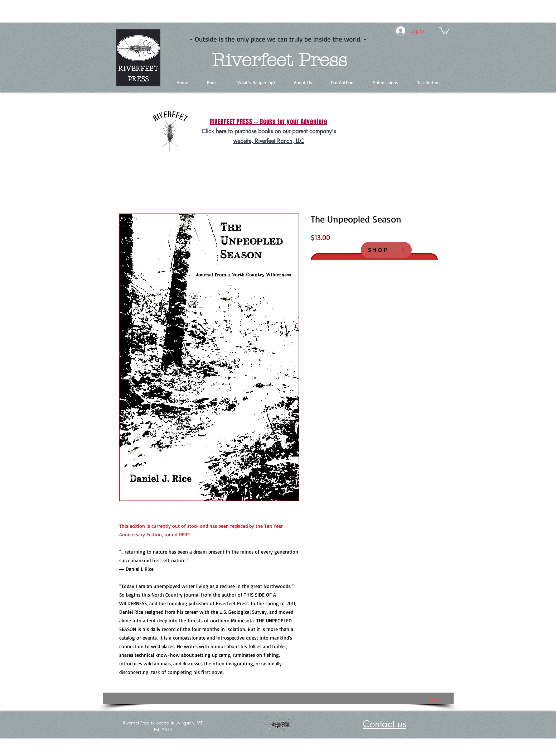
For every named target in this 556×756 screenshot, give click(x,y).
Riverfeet (252, 60)
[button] (444, 30)
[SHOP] (386, 250)
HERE (184, 534)
